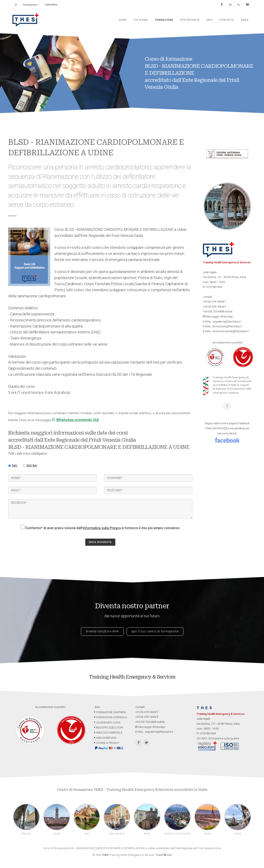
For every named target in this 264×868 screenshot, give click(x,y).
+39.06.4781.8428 (213, 302)
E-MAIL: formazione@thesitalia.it (222, 326)
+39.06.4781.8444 (213, 307)
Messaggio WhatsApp (218, 317)
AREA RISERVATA (105, 738)
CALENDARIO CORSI (107, 722)
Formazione (31, 5)
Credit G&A (164, 855)
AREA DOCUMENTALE (108, 733)
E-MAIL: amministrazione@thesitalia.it (226, 331)
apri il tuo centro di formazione (155, 631)
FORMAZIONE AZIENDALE (111, 717)
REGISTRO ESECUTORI (109, 728)
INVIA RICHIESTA (100, 542)
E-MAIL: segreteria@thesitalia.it (222, 322)
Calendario (51, 5)
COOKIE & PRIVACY (107, 743)
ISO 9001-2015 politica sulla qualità (218, 738)
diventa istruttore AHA (102, 631)
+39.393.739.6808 (213, 311)
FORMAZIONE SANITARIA (110, 712)
